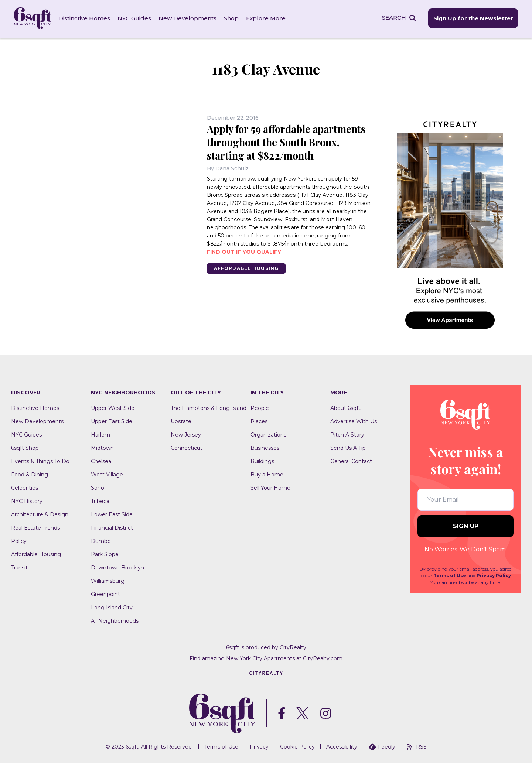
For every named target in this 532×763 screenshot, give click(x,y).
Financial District (112, 527)
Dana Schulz (232, 167)
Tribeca (100, 500)
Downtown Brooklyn (117, 567)
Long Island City (112, 606)
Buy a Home (267, 473)
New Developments (188, 18)
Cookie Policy (297, 746)
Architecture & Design (40, 513)
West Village (107, 473)
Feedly (382, 746)
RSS (417, 746)
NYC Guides (135, 18)
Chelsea (101, 460)
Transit (19, 567)
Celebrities (25, 487)
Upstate (181, 420)
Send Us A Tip (348, 447)
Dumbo (101, 540)
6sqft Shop (25, 447)
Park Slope (105, 553)
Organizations (268, 434)
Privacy (259, 746)
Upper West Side (113, 407)
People (260, 407)
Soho (98, 487)
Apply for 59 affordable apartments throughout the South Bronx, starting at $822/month (289, 141)
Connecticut (187, 447)
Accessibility (342, 746)
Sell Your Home (270, 487)
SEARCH (393, 18)
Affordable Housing (247, 267)
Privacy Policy (494, 574)
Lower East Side (112, 513)
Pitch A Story (347, 434)
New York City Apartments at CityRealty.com (284, 657)
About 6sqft (345, 407)
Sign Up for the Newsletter (472, 19)
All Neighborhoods (115, 620)
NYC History (27, 500)
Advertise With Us (354, 420)
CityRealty (293, 646)
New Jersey (186, 434)
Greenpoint (105, 593)
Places (259, 420)
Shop (232, 18)
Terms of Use (450, 574)
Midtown (102, 447)
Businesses (265, 447)
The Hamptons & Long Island (209, 407)
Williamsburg (108, 580)
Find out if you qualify (244, 251)
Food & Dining (30, 473)
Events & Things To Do (40, 460)
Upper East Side (112, 420)
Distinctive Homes (85, 18)
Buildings (262, 460)
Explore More (267, 18)
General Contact (351, 460)
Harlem (100, 434)
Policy (19, 540)
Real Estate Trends (35, 527)
